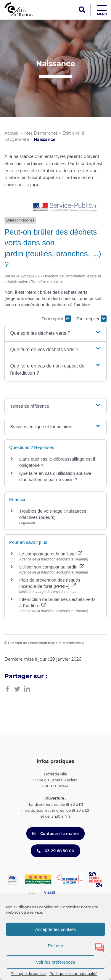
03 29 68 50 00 (55, 851)
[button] (55, 333)
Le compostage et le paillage (51, 554)
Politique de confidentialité (73, 974)
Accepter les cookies (56, 929)
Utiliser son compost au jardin (52, 567)
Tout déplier (91, 319)
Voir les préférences (55, 962)
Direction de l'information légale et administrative (46, 643)
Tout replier (56, 319)
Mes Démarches (41, 133)
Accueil (12, 133)
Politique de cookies (29, 974)
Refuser (55, 946)
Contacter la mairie (55, 833)
